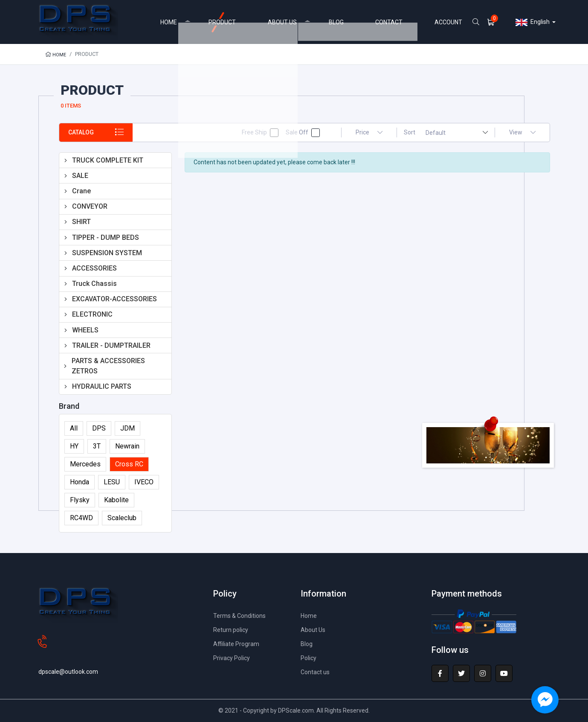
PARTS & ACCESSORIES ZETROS (108, 366)
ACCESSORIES (94, 268)
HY (74, 446)
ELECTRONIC (92, 314)
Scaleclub (122, 518)
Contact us (316, 672)
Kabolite (116, 500)
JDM (127, 428)
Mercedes (85, 464)
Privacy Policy (235, 658)
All (74, 428)
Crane (81, 191)
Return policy (233, 630)
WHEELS (85, 330)
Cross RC (129, 464)
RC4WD (81, 518)
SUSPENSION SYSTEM (107, 253)
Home (56, 54)
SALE (80, 176)
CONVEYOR (90, 206)
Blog (307, 644)
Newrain (127, 446)
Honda (80, 482)
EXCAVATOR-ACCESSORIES (114, 299)
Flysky (80, 500)
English (533, 22)
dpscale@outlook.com (71, 658)
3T (97, 446)
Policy (310, 658)
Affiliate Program (238, 644)
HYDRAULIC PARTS (102, 386)
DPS (99, 428)
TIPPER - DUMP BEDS (106, 237)
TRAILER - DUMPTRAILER (111, 345)
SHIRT (81, 222)
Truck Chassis (94, 284)
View (522, 132)
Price (369, 132)
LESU (112, 482)
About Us (314, 630)
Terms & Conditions (242, 616)
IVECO (144, 482)
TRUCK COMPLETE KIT (108, 160)
